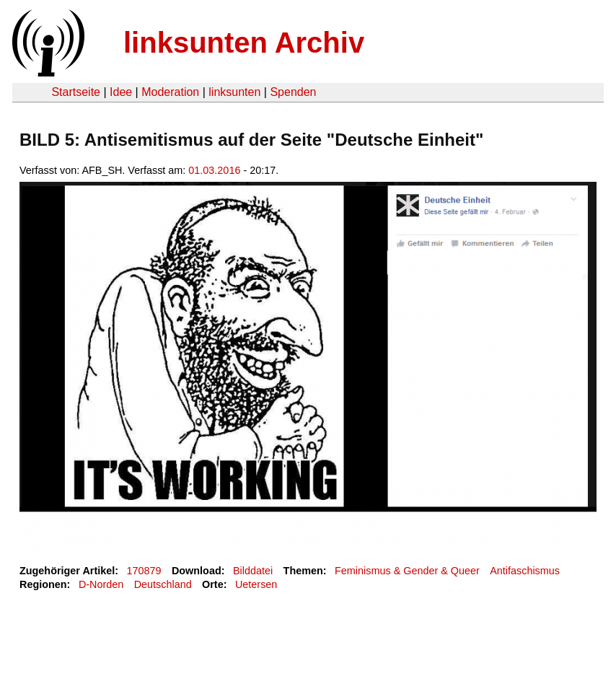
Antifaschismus (525, 571)
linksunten (234, 92)
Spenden (293, 92)
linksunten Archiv (244, 43)
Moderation (170, 92)
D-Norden (101, 584)
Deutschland (163, 584)
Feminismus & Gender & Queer (407, 571)
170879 (144, 571)
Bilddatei (253, 571)
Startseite (76, 92)
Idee (121, 92)
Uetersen (256, 584)
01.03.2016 (214, 170)
